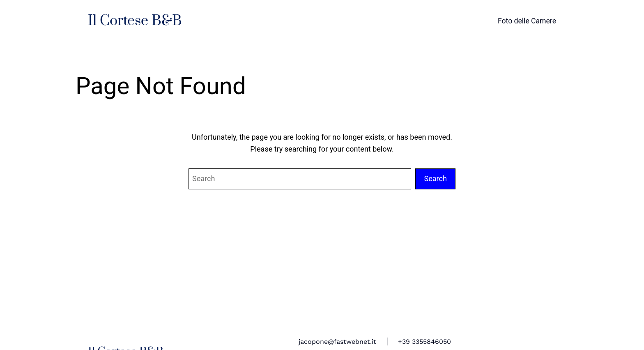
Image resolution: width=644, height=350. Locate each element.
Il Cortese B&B (135, 21)
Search (435, 178)
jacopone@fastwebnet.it (337, 342)
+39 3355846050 (424, 342)
